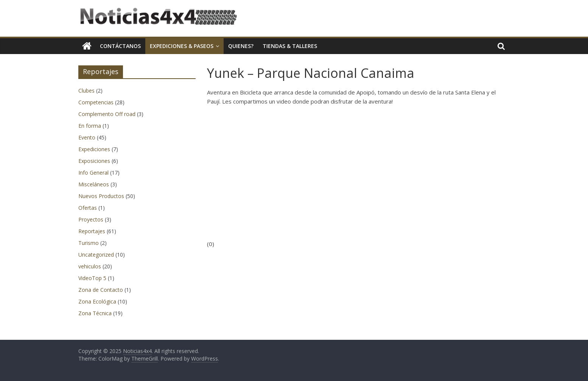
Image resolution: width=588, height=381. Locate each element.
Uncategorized (96, 255)
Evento (87, 137)
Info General (93, 173)
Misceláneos (94, 184)
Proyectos (91, 219)
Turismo (89, 243)
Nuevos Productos (101, 196)
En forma (90, 126)
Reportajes (92, 231)
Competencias (96, 102)
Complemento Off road (107, 114)
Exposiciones (94, 161)
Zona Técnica (95, 313)
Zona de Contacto (101, 290)
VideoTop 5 (92, 278)
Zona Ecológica (97, 301)
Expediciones (94, 149)
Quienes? (241, 46)
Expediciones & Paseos (182, 46)
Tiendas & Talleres (290, 46)
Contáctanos (120, 46)
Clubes (86, 91)
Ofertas (88, 208)
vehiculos (90, 266)
